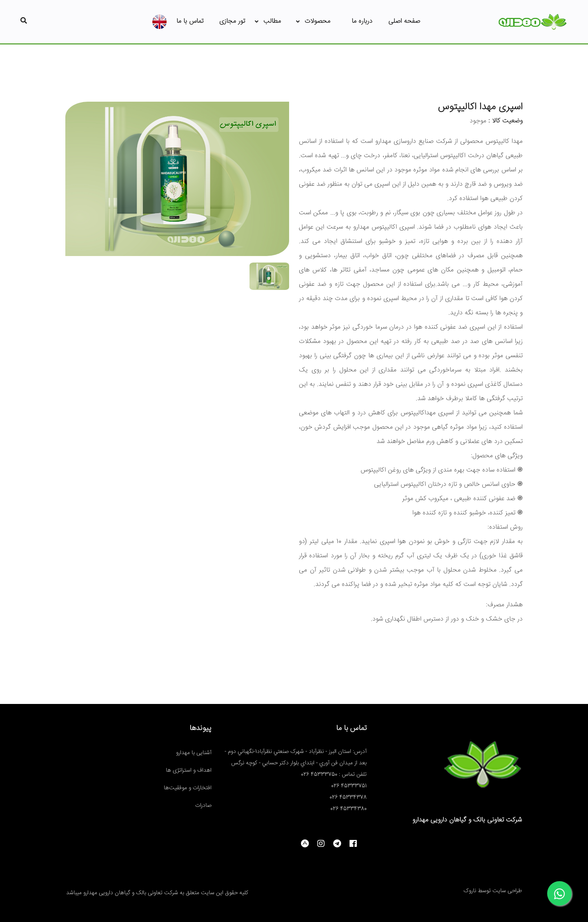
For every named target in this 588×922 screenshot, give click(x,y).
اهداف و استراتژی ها (189, 771)
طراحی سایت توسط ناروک (493, 891)
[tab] (269, 273)
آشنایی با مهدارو (194, 753)
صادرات (203, 806)
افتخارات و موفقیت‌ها (188, 788)
